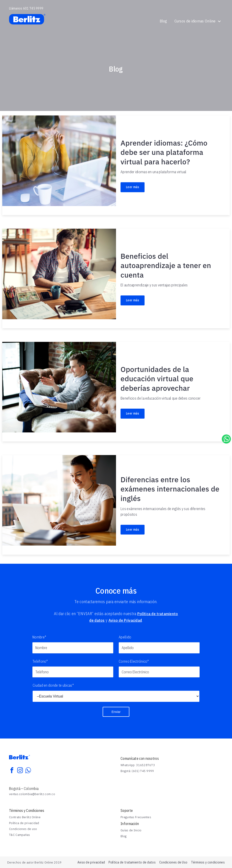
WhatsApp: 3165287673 (138, 765)
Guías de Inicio (131, 830)
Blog (163, 21)
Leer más (133, 187)
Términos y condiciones (208, 862)
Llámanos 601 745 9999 (26, 8)
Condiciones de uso (23, 829)
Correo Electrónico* (134, 661)
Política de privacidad (24, 823)
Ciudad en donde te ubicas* (53, 685)
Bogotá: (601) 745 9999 (137, 771)
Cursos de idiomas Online (198, 21)
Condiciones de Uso (173, 862)
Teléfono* (40, 661)
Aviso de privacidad (91, 862)
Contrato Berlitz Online (25, 817)
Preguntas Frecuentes (136, 817)
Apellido (125, 637)
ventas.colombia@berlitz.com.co (32, 794)
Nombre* (39, 637)
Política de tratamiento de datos (132, 862)
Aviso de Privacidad (126, 620)
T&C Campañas (20, 835)
